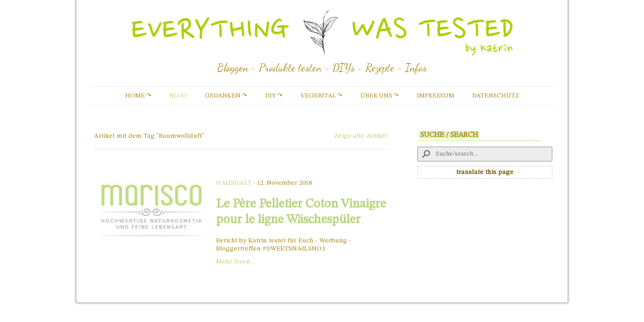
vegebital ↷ (322, 96)
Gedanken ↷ (226, 96)
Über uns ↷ (380, 96)
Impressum (436, 96)
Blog (178, 96)
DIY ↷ (274, 96)
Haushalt (234, 183)
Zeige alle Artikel (361, 136)
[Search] (485, 154)
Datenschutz (496, 96)
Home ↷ (138, 96)
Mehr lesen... (235, 262)
